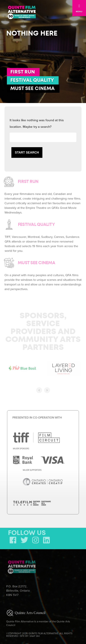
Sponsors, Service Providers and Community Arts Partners (43, 331)
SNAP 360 (35, 635)
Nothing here (32, 33)
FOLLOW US (27, 532)
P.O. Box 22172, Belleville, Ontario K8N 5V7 (18, 590)
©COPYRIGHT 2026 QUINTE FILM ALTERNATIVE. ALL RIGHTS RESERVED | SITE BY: (39, 634)
